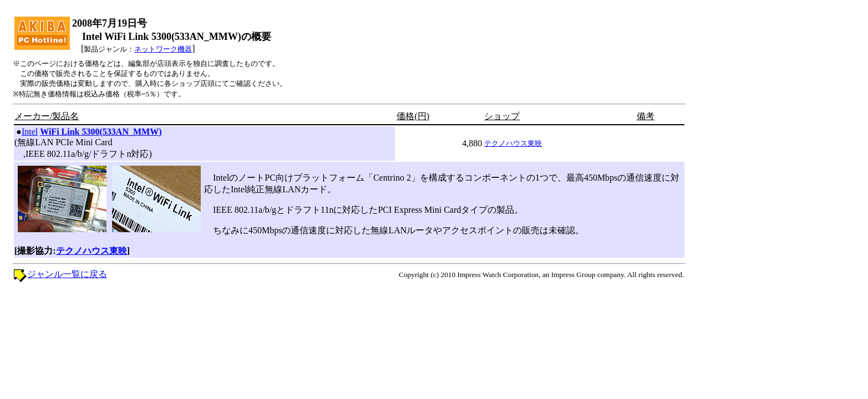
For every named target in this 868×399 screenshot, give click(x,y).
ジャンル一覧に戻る (67, 274)
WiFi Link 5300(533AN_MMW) (101, 132)
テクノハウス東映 (513, 143)
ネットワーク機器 (163, 49)
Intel (30, 132)
